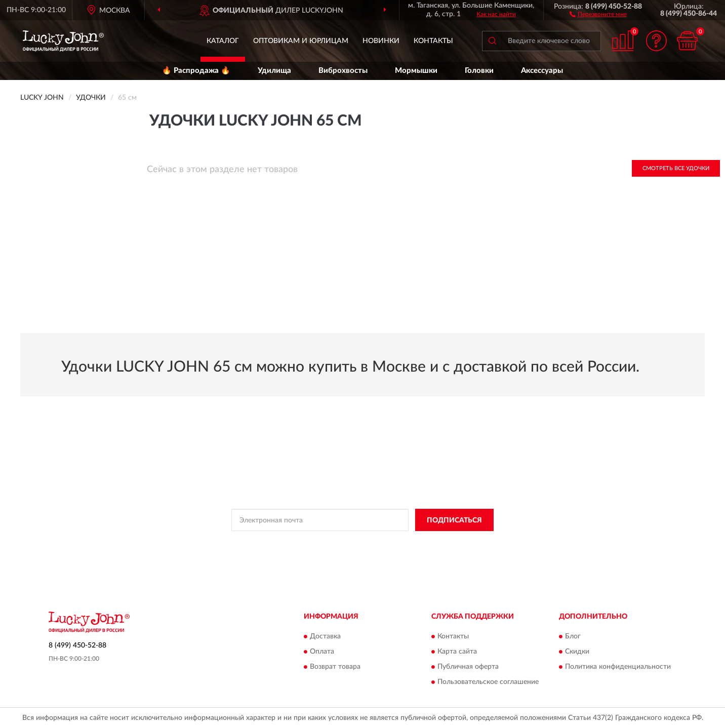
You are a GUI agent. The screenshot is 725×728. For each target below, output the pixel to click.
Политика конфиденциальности (618, 667)
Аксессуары (542, 71)
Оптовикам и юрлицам (301, 41)
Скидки (577, 652)
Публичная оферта (468, 667)
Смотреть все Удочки (676, 168)
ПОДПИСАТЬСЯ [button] (454, 520)
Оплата (322, 652)
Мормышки (416, 71)
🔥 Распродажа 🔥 (196, 71)
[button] (598, 14)
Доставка (325, 636)
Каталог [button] (223, 41)
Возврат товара (335, 667)
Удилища (274, 71)
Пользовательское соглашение (488, 682)
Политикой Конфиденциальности (355, 543)
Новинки (381, 41)
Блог (573, 636)
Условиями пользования (444, 543)
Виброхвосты (343, 71)
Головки (479, 71)
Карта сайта (457, 652)
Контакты (433, 41)
